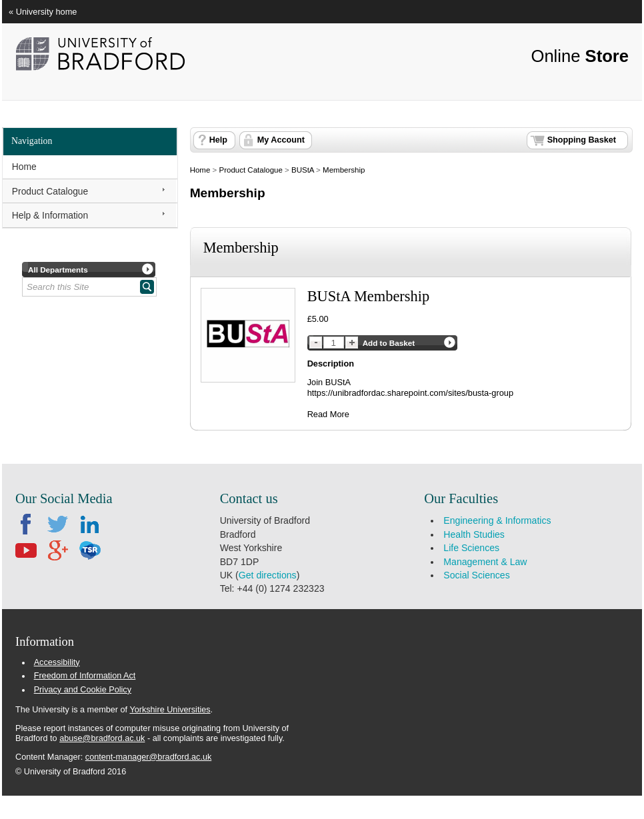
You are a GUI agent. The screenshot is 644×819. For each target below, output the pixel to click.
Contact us (249, 498)
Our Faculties (461, 498)
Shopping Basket (582, 140)
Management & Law (485, 562)
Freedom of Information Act (85, 676)
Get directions (268, 575)
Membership (344, 170)
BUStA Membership (369, 296)
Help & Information (50, 215)
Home (24, 167)
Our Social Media (64, 498)
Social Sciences (476, 575)
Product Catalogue (50, 191)
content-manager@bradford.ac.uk (148, 757)
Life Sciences (471, 548)
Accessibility (57, 662)
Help (218, 140)
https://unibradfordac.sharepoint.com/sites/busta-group (410, 393)
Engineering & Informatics (497, 520)
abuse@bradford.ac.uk (102, 738)
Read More (328, 414)
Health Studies (474, 534)
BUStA (303, 170)
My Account (281, 140)
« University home (43, 12)
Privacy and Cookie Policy (83, 690)
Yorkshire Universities (170, 710)
